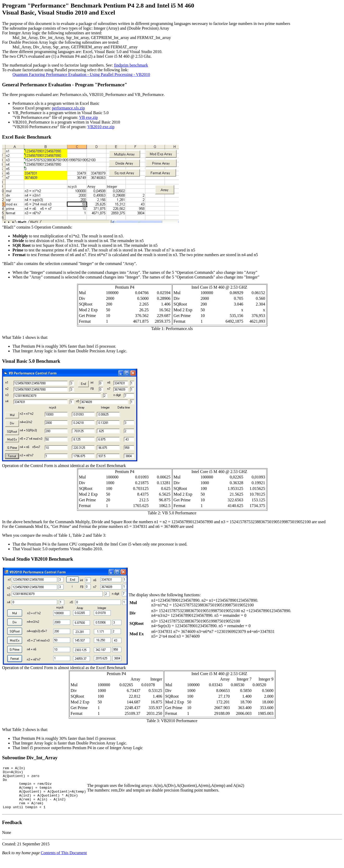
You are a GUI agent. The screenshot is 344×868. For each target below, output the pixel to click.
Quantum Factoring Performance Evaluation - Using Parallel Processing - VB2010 (81, 75)
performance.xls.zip (69, 108)
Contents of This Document (64, 861)
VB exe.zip (88, 117)
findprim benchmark (131, 65)
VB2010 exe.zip (101, 127)
